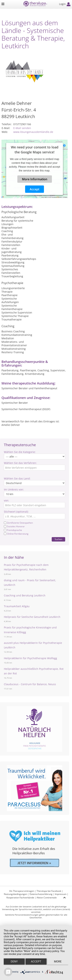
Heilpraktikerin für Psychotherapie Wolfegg (30, 658)
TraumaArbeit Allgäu (17, 606)
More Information (35, 179)
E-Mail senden (22, 128)
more (58, 962)
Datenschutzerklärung (41, 894)
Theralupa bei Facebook (49, 891)
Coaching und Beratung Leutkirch (25, 595)
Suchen (58, 539)
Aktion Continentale (47, 898)
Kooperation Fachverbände (20, 898)
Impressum (61, 894)
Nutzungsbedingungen (16, 894)
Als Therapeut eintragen (22, 891)
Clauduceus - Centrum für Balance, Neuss (30, 684)
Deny (14, 962)
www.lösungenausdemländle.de (33, 132)
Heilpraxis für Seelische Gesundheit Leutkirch (32, 617)
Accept (35, 189)
